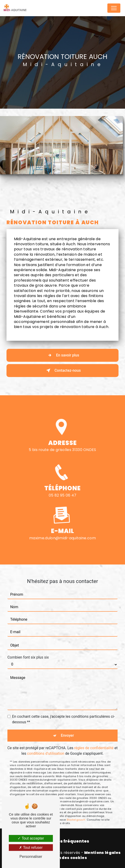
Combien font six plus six (28, 647)
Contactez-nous (62, 371)
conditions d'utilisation (46, 743)
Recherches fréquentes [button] (62, 841)
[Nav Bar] (114, 8)
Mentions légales (102, 853)
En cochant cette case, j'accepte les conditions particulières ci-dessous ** (63, 709)
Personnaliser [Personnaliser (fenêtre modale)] (31, 857)
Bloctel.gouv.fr (76, 809)
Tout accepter (31, 838)
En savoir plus (62, 355)
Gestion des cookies (66, 858)
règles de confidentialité (94, 738)
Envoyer (67, 725)
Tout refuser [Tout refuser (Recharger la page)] (31, 848)
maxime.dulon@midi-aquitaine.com (62, 528)
